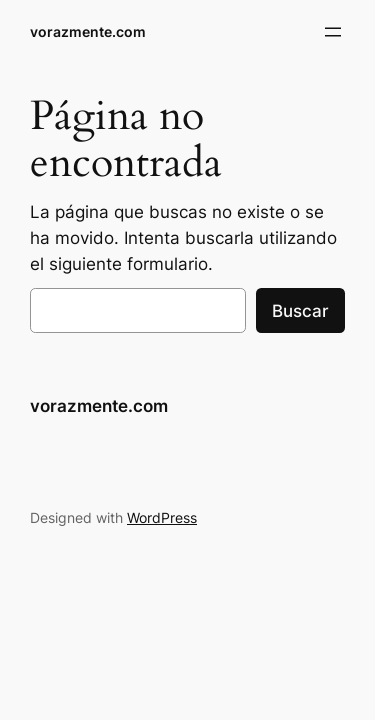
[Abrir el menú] (333, 32)
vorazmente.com (88, 31)
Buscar (300, 311)
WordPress (162, 517)
